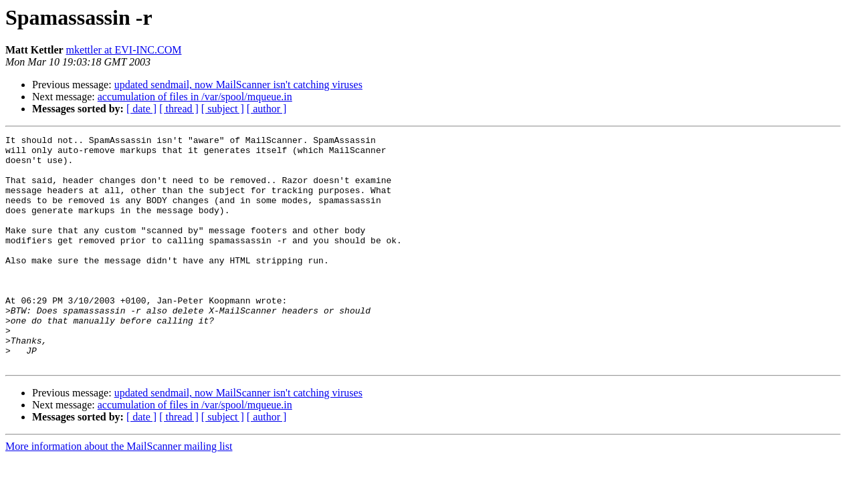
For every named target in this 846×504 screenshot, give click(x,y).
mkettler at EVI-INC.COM (124, 50)
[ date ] (141, 109)
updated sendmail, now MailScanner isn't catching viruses (238, 85)
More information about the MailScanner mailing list (119, 492)
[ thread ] (179, 109)
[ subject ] (223, 109)
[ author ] (267, 109)
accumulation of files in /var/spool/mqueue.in (195, 97)
